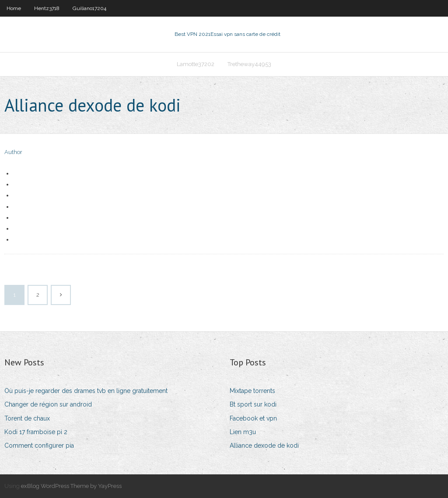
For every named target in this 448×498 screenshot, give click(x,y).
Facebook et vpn (253, 418)
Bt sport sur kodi (253, 404)
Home (14, 8)
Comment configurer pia (39, 445)
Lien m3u (243, 432)
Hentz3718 (47, 8)
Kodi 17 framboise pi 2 (36, 432)
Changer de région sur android (48, 404)
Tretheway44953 (249, 64)
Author (13, 152)
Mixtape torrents (252, 391)
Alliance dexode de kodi (264, 445)
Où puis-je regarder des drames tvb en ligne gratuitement (86, 391)
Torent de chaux (27, 418)
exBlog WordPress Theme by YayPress (71, 486)
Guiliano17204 (89, 8)
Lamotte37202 (196, 64)
